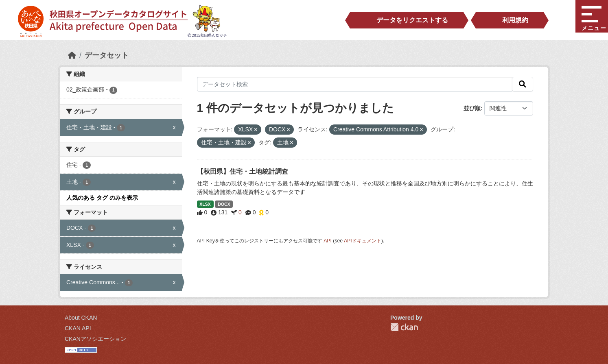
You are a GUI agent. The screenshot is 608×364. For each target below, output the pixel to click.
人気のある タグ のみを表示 (102, 198)
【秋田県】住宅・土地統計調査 (243, 171)
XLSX (205, 204)
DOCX (224, 204)
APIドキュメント (363, 241)
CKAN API (78, 328)
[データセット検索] (355, 84)
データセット (107, 55)
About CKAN (81, 318)
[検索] (523, 84)
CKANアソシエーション (95, 339)
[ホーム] (72, 55)
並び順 (472, 108)
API (328, 241)
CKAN (404, 327)
